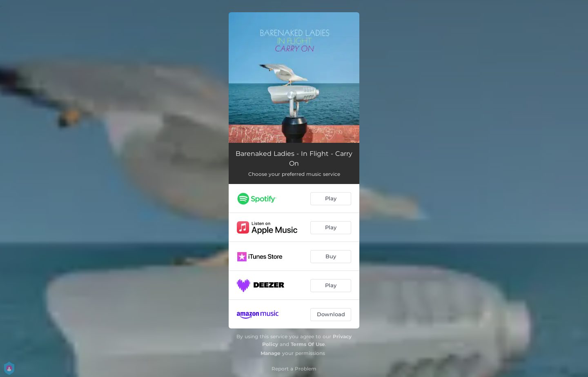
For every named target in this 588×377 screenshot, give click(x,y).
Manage (271, 353)
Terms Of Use (308, 344)
